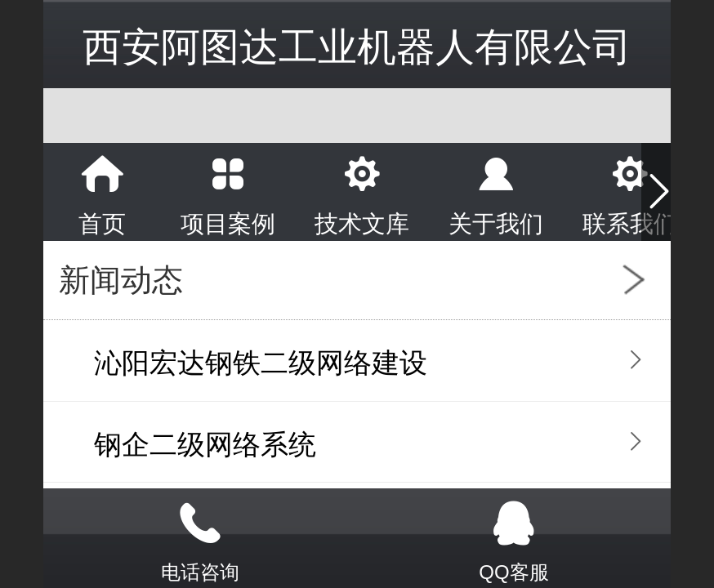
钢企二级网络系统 (205, 445)
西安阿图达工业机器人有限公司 (357, 47)
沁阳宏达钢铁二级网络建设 (261, 363)
